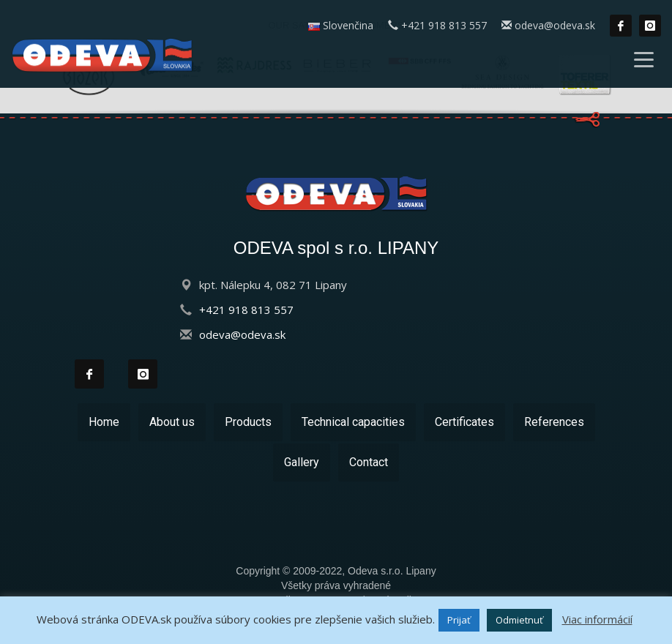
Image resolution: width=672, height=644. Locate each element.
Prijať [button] (459, 620)
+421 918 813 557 (437, 26)
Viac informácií (597, 619)
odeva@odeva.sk (548, 26)
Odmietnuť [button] (519, 620)
